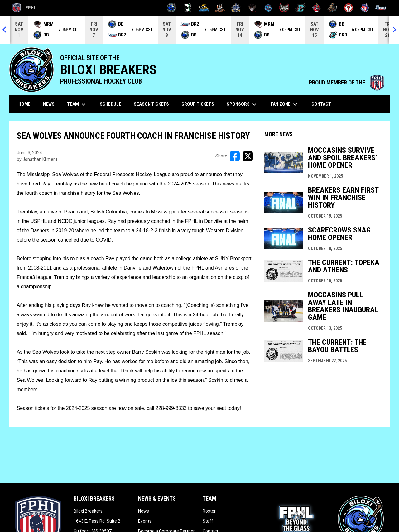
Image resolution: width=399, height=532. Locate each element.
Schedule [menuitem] (111, 104)
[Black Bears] (187, 8)
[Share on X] (248, 156)
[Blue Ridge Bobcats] (204, 8)
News (144, 511)
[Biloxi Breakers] (172, 8)
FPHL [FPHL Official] (24, 8)
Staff (208, 521)
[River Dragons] (300, 8)
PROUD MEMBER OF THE (346, 83)
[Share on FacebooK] (235, 156)
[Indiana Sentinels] (236, 8)
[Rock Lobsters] (317, 8)
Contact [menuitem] (321, 104)
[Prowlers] (284, 8)
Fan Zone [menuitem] (285, 104)
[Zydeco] (381, 8)
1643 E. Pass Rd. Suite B (97, 521)
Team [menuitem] (77, 104)
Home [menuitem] (24, 104)
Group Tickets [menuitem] (198, 104)
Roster (209, 511)
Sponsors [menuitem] (242, 104)
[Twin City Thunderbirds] (349, 8)
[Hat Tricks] (220, 8)
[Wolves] (365, 8)
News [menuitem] (49, 104)
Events (145, 521)
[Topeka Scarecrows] (332, 8)
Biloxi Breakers (88, 511)
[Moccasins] (252, 8)
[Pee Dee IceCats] (268, 8)
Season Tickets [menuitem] (151, 104)
